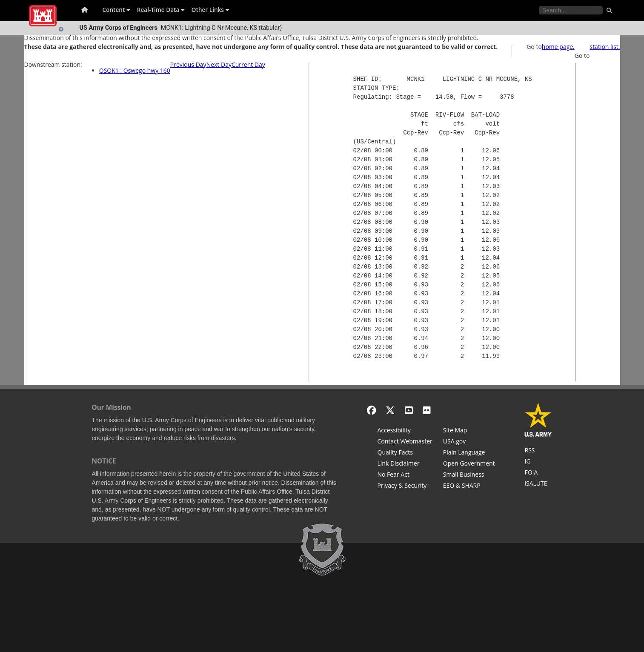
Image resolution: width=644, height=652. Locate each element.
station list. (605, 47)
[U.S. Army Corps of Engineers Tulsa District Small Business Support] (469, 475)
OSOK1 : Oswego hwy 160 (135, 70)
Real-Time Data (161, 10)
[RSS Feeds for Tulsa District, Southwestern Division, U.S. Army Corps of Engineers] (538, 451)
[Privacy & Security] (405, 486)
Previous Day (188, 64)
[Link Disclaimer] (405, 464)
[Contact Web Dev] (405, 442)
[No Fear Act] (405, 475)
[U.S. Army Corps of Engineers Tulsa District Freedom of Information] (538, 473)
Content (116, 10)
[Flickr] (427, 410)
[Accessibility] (405, 431)
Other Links (210, 10)
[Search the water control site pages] (571, 10)
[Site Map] (469, 431)
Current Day (248, 64)
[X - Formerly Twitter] (390, 410)
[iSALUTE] (538, 484)
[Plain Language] (469, 453)
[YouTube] (409, 410)
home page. (558, 47)
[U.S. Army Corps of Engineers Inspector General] (538, 462)
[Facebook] (371, 410)
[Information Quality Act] (405, 453)
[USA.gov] (469, 442)
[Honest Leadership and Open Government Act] (469, 464)
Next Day (219, 64)
